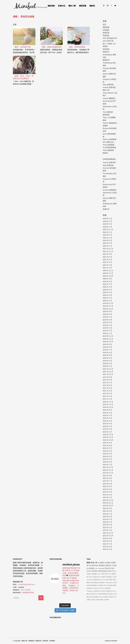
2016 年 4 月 (107, 424)
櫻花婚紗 (109, 577)
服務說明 (106, 60)
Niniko (90, 577)
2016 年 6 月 (107, 418)
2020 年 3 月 (107, 295)
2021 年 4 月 (107, 260)
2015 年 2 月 (107, 462)
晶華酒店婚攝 (112, 585)
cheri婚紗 (107, 563)
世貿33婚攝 (100, 600)
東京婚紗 (89, 588)
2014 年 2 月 (107, 495)
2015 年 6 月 (107, 451)
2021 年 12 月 (108, 249)
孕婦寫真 (106, 36)
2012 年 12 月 (108, 533)
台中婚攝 (100, 585)
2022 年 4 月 (107, 238)
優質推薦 (106, 115)
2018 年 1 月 (107, 366)
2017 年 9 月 (107, 377)
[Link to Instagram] (108, 6)
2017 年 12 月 (108, 369)
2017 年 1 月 (107, 399)
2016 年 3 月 (107, 426)
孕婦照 (103, 574)
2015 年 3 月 (107, 459)
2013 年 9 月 (107, 508)
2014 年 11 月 (108, 470)
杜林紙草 (96, 591)
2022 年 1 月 (107, 246)
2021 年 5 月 (107, 257)
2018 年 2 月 (107, 364)
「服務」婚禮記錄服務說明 (51, 47)
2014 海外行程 (108, 41)
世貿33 (93, 600)
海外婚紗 (94, 571)
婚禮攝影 (92, 568)
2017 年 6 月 (107, 385)
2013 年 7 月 (107, 514)
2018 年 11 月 (108, 339)
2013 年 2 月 (107, 528)
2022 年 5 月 (107, 235)
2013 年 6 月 (107, 517)
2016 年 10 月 (108, 407)
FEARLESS (93, 594)
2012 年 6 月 (107, 547)
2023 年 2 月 (107, 224)
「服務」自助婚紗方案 (22, 47)
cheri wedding (100, 568)
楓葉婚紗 (94, 585)
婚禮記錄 (106, 33)
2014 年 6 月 (107, 484)
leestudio (114, 641)
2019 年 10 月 (108, 309)
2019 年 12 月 (108, 303)
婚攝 (88, 563)
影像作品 (106, 52)
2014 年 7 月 (107, 481)
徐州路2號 (108, 588)
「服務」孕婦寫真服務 (76, 47)
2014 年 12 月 (108, 467)
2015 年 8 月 (107, 446)
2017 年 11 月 (108, 372)
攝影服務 (106, 27)
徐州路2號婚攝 (102, 594)
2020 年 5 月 (107, 290)
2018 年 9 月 (107, 344)
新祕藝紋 (102, 565)
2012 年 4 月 (107, 549)
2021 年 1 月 (107, 268)
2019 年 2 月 (107, 331)
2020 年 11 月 (108, 273)
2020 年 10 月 (108, 276)
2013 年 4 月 (107, 522)
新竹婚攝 (110, 580)
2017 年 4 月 (107, 391)
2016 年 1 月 (107, 432)
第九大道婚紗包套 (95, 580)
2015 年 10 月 (108, 440)
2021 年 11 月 (108, 251)
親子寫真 (103, 591)
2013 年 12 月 (108, 500)
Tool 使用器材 (108, 112)
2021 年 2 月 (107, 265)
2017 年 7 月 (107, 383)
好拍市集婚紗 (94, 597)
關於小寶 (106, 90)
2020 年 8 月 (107, 282)
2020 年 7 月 (107, 284)
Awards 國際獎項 (109, 98)
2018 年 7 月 (107, 350)
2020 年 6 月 (107, 287)
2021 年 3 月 (107, 262)
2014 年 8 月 (107, 478)
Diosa (100, 597)
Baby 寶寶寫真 (108, 85)
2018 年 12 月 (108, 336)
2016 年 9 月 (107, 410)
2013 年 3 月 (107, 525)
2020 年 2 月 (107, 298)
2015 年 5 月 (107, 454)
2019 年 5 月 (107, 322)
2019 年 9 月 (107, 311)
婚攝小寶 (94, 563)
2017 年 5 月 (107, 388)
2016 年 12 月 (108, 402)
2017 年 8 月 (107, 380)
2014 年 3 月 (107, 492)
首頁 (104, 25)
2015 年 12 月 (108, 435)
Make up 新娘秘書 (109, 139)
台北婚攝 (101, 563)
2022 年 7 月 (107, 232)
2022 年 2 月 (107, 243)
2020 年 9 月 (107, 279)
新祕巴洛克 (111, 571)
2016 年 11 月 (108, 404)
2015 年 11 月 (108, 437)
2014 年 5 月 (107, 486)
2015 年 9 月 (107, 443)
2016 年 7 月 (107, 415)
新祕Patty (109, 591)
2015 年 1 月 (107, 465)
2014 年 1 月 (107, 497)
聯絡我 (105, 153)
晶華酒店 (102, 583)
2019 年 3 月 (107, 328)
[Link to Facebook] (104, 6)
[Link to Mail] (115, 6)
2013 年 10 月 (108, 506)
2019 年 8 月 (107, 314)
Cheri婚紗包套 (93, 565)
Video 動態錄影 (108, 150)
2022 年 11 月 (108, 229)
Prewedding (109, 583)
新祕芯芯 (112, 597)
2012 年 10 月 (108, 536)
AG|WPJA (96, 588)
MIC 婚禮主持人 (109, 142)
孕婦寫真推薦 (102, 571)
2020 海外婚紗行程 (110, 38)
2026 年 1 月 (107, 219)
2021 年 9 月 (107, 254)
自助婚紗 (106, 30)
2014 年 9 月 (107, 476)
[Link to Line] (111, 6)
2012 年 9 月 (107, 538)
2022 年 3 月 (107, 240)
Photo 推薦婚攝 (108, 145)
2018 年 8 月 (107, 347)
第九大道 (108, 574)
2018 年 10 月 (108, 342)
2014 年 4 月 (107, 489)
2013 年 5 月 (107, 519)
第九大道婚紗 (102, 577)
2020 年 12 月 (108, 271)
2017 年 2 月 (107, 396)
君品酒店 (110, 594)
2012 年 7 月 (107, 544)
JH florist (104, 580)
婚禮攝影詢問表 (28, 593)
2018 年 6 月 (107, 353)
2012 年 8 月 (107, 541)
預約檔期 (106, 49)
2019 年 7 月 (107, 317)
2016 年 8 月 (107, 413)
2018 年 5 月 (107, 355)
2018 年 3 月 (107, 361)
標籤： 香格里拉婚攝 (24, 17)
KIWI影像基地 (94, 583)
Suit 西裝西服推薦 (109, 147)
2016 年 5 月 (107, 421)
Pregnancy (90, 591)
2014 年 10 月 (108, 473)
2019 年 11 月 (108, 306)
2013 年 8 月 (107, 511)
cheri (99, 574)
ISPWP (102, 588)
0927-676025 (26, 590)
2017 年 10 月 (108, 374)
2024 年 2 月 (107, 221)
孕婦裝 (95, 577)
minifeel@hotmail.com (27, 584)
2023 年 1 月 (107, 227)
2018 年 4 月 (107, 358)
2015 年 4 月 (107, 456)
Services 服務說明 (109, 190)
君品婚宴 (106, 597)
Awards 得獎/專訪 (109, 87)
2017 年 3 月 (107, 393)
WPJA (105, 585)
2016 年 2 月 (107, 429)
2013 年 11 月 (108, 503)
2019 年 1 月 (107, 333)
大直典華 (106, 600)
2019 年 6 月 (107, 320)
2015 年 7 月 (107, 448)
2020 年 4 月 (107, 292)
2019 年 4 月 (107, 325)
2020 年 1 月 (107, 301)
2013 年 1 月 (107, 530)
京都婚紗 (94, 574)
